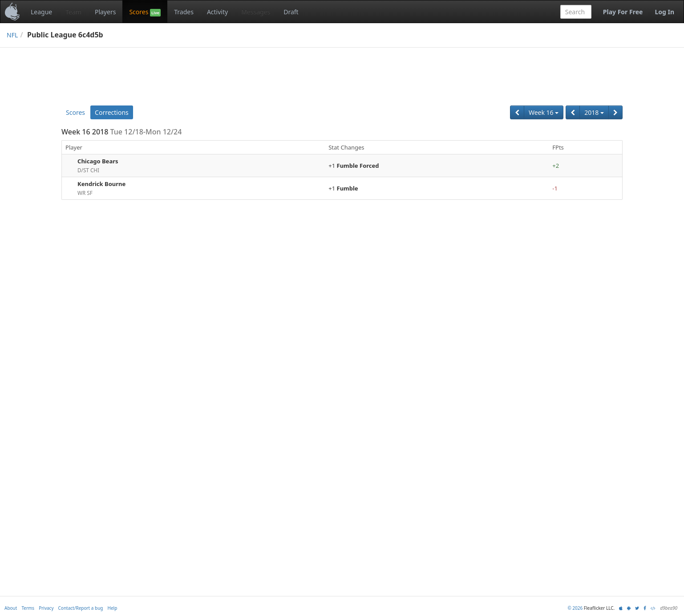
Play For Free (623, 12)
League (41, 12)
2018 (594, 112)
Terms (28, 608)
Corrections (112, 112)
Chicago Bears (98, 161)
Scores (145, 12)
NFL (12, 35)
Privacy (46, 608)
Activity (217, 12)
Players (105, 12)
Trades (184, 12)
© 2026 (575, 608)
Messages (256, 12)
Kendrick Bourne (101, 184)
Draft (291, 12)
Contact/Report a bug (81, 608)
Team (73, 12)
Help (113, 608)
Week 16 (544, 112)
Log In (664, 12)
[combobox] (576, 12)
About (11, 608)
